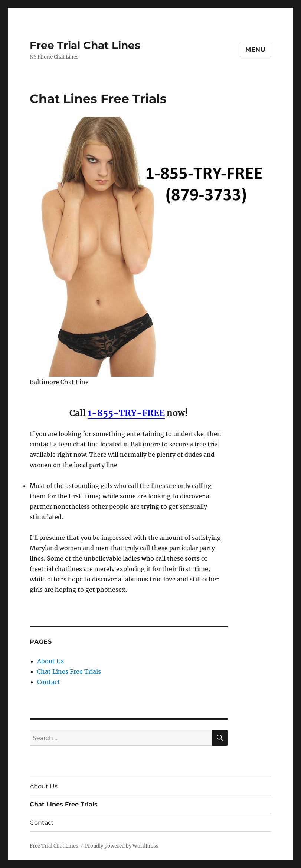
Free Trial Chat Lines (85, 45)
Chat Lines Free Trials (69, 671)
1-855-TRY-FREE (126, 413)
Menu (256, 49)
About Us (50, 661)
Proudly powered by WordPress (122, 846)
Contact (49, 682)
